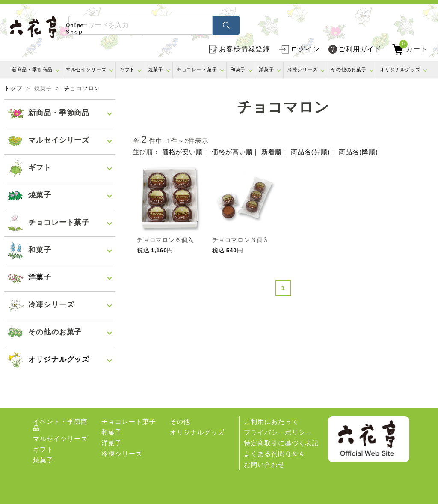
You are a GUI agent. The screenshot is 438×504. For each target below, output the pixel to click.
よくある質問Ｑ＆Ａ (274, 454)
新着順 (272, 152)
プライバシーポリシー (278, 432)
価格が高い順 (232, 152)
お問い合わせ (264, 464)
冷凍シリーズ (303, 69)
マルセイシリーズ (86, 69)
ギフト (127, 69)
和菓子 (238, 69)
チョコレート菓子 (197, 69)
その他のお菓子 (349, 69)
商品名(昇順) (310, 152)
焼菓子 (156, 69)
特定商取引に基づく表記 (281, 443)
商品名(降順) (358, 152)
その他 (180, 422)
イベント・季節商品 (60, 425)
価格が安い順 (182, 152)
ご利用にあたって (271, 422)
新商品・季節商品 (32, 69)
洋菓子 (266, 69)
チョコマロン (82, 89)
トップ (13, 89)
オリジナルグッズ (400, 69)
